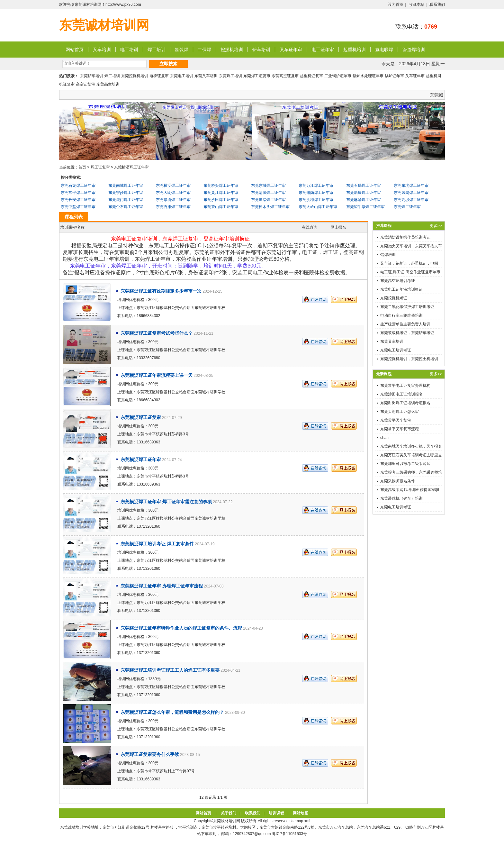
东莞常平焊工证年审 (78, 193)
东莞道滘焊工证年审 (268, 200)
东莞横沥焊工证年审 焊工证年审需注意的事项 (166, 502)
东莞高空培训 (108, 84)
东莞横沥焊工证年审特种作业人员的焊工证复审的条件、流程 (181, 628)
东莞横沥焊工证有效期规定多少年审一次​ (161, 291)
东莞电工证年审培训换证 (401, 289)
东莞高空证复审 (285, 76)
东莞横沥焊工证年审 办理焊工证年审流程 (162, 586)
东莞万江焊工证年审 (316, 186)
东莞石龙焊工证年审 (78, 186)
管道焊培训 (414, 50)
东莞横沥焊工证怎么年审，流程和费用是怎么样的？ (172, 712)
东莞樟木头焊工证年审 (270, 207)
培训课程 (276, 813)
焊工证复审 (100, 167)
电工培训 (129, 50)
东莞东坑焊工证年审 (411, 186)
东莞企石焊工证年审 (126, 207)
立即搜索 (168, 64)
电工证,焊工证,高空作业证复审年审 (410, 272)
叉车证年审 (291, 50)
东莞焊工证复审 (257, 76)
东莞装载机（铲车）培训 (401, 498)
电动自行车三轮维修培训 (401, 315)
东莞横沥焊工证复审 (141, 417)
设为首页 (396, 5)
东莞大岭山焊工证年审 (318, 207)
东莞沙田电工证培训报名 (401, 394)
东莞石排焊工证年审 (173, 207)
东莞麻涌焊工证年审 (364, 200)
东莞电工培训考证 (396, 350)
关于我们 (229, 813)
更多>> (436, 226)
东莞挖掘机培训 (135, 76)
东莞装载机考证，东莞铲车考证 (407, 333)
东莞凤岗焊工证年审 (411, 193)
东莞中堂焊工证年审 (78, 207)
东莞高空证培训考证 (398, 281)
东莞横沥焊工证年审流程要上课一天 (157, 375)
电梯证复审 (159, 76)
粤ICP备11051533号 (289, 834)
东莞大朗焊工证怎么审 (400, 412)
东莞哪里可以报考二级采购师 (405, 464)
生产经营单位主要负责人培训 (405, 324)
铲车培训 (261, 50)
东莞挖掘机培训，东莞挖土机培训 (409, 359)
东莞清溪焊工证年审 (268, 193)
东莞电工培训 (182, 76)
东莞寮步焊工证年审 (126, 193)
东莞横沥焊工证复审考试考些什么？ (157, 333)
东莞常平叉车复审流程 (400, 429)
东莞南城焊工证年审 (126, 186)
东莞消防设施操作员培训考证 (405, 237)
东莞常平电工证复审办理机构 (405, 386)
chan (384, 438)
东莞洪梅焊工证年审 (316, 200)
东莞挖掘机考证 (394, 298)
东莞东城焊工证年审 (268, 186)
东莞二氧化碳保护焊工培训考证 (407, 307)
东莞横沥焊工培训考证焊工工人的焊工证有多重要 (170, 670)
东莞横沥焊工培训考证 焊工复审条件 (157, 544)
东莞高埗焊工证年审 (411, 200)
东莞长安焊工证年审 (78, 200)
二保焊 (204, 50)
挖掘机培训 (232, 50)
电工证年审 (323, 50)
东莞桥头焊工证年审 (221, 186)
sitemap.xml (300, 821)
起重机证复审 (311, 76)
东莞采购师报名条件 (398, 481)
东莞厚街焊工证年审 (173, 200)
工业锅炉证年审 (338, 76)
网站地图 (301, 813)
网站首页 (75, 50)
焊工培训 (157, 50)
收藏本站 (417, 5)
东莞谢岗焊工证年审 (316, 193)
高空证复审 (85, 84)
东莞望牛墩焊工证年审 (365, 207)
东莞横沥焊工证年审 (131, 167)
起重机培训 (355, 50)
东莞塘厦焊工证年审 (364, 193)
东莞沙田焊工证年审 (221, 200)
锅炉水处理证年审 (368, 76)
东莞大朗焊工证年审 (173, 193)
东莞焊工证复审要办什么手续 (150, 754)
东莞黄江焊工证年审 (221, 193)
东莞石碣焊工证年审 (364, 186)
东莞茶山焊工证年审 (221, 207)
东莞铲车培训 (92, 76)
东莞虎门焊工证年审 (126, 200)
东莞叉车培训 (206, 76)
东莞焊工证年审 (407, 207)
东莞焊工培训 (230, 76)
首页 (82, 167)
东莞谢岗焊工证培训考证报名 (405, 403)
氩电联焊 (384, 50)
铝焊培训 (388, 255)
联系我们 (437, 5)
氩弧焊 (182, 50)
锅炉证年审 (394, 76)
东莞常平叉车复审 (396, 420)
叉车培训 (102, 50)
